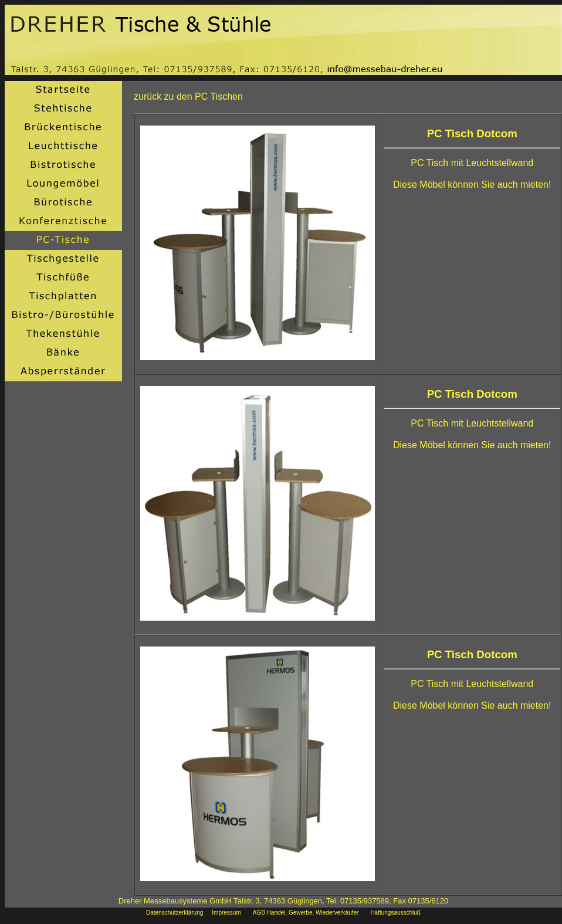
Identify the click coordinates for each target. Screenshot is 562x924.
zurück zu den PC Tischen (188, 97)
